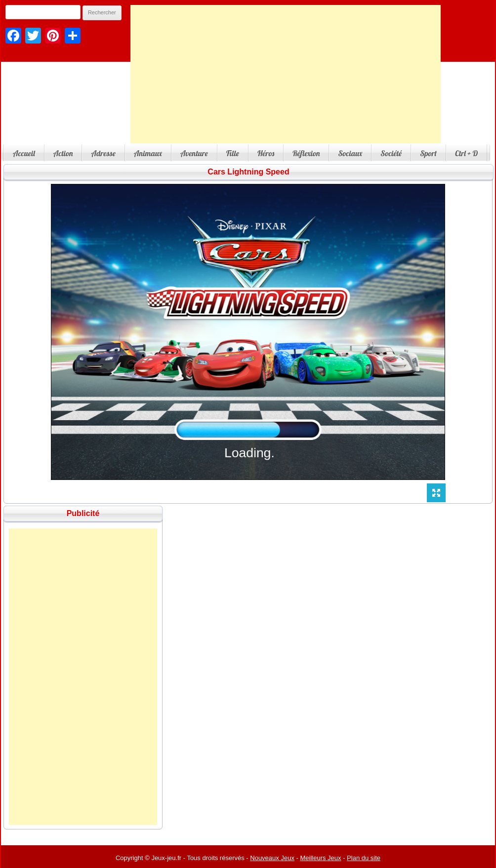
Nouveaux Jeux (272, 858)
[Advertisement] (286, 74)
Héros (266, 153)
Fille (233, 153)
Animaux (148, 153)
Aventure (194, 153)
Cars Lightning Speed (248, 172)
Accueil (24, 153)
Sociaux (350, 153)
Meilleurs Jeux (320, 858)
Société (391, 153)
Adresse (103, 153)
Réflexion (306, 153)
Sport (428, 153)
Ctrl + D (466, 153)
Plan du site (364, 858)
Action (63, 153)
